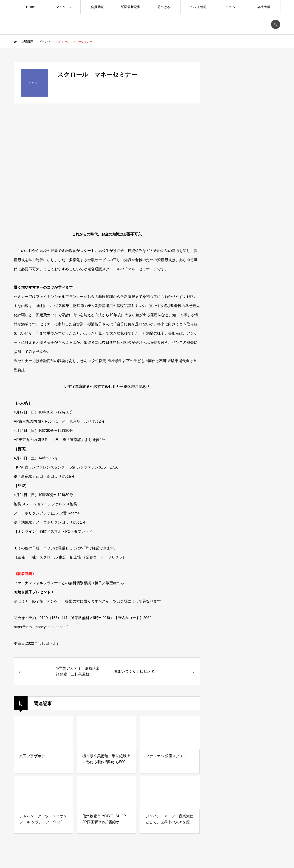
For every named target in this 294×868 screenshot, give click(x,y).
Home (30, 7)
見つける (164, 7)
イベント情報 (197, 7)
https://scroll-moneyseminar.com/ (41, 627)
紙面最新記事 (130, 7)
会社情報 (264, 7)
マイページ (64, 7)
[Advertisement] (246, 421)
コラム (230, 7)
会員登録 (97, 7)
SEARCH (276, 24)
